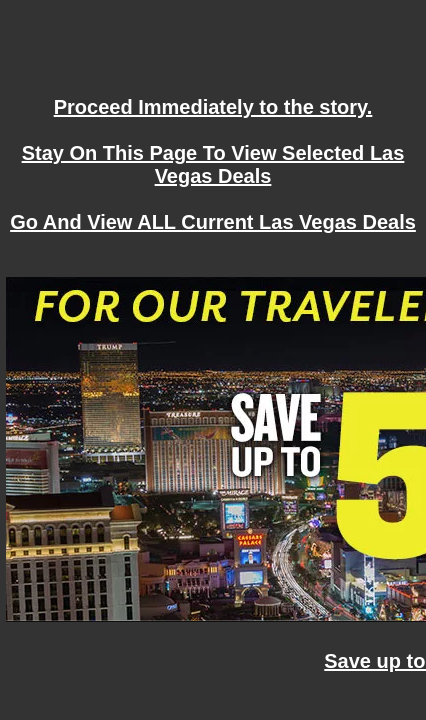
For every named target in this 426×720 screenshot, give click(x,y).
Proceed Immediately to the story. (213, 107)
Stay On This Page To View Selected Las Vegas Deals (213, 164)
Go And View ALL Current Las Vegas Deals (213, 222)
